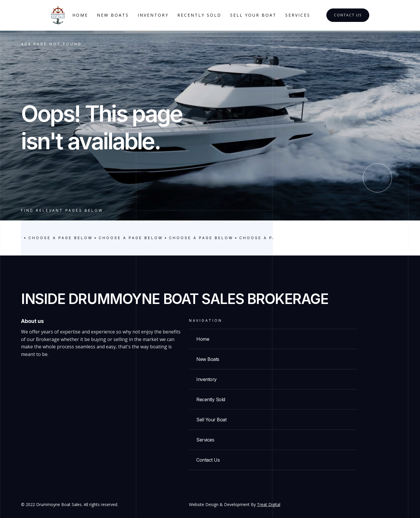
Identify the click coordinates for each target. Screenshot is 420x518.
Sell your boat (253, 15)
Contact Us (348, 15)
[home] (58, 15)
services (298, 15)
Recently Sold (199, 15)
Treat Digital (269, 504)
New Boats (113, 15)
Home (80, 15)
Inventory (153, 15)
